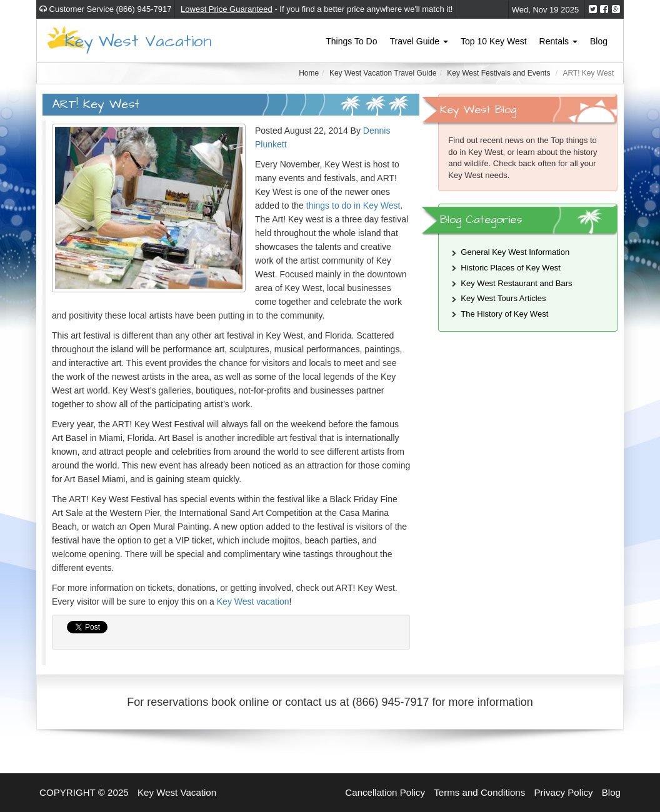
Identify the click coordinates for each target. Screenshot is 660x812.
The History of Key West (504, 314)
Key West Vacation (138, 40)
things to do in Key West (353, 205)
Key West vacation (253, 602)
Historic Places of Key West (510, 268)
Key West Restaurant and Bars (516, 283)
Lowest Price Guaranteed (227, 9)
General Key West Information (515, 252)
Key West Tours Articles (503, 298)
